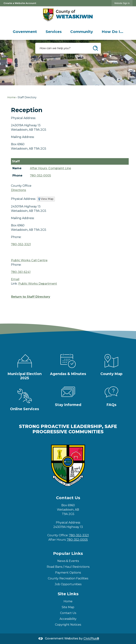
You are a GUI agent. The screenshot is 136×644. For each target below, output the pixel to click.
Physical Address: (23, 118)
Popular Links (68, 553)
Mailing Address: (23, 137)
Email (15, 279)
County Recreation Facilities (68, 578)
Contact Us (68, 613)
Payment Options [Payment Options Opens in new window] (68, 573)
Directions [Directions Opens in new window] (19, 190)
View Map (47, 199)
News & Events (68, 561)
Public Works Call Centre (29, 260)
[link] (122, 3)
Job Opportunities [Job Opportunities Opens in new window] (68, 584)
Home (12, 97)
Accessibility (68, 619)
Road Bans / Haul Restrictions (68, 567)
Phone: (16, 237)
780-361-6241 (21, 272)
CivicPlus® (91, 639)
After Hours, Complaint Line (50, 168)
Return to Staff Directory (31, 297)
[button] (95, 48)
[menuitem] (25, 32)
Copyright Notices (68, 625)
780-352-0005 (40, 176)
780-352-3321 (21, 244)
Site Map (68, 607)
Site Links (68, 594)
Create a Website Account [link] (20, 3)
